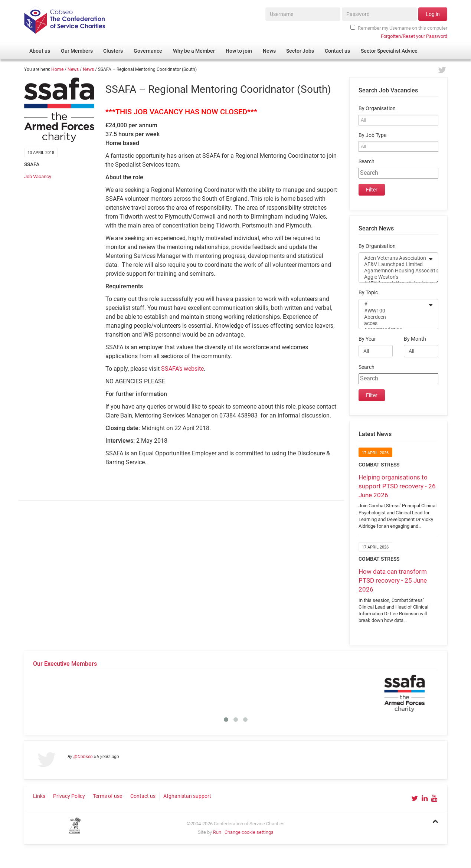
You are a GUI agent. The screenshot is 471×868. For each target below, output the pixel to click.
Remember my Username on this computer (399, 28)
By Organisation (377, 109)
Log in (433, 14)
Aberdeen (393, 317)
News (73, 69)
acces (393, 323)
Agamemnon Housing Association (393, 271)
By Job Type (372, 135)
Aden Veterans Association (393, 258)
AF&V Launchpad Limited (393, 264)
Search (367, 162)
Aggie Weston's (393, 277)
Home (57, 69)
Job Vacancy (38, 176)
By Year (367, 339)
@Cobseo (83, 757)
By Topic (368, 293)
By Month (415, 339)
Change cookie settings (249, 832)
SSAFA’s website (182, 369)
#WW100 (393, 311)
